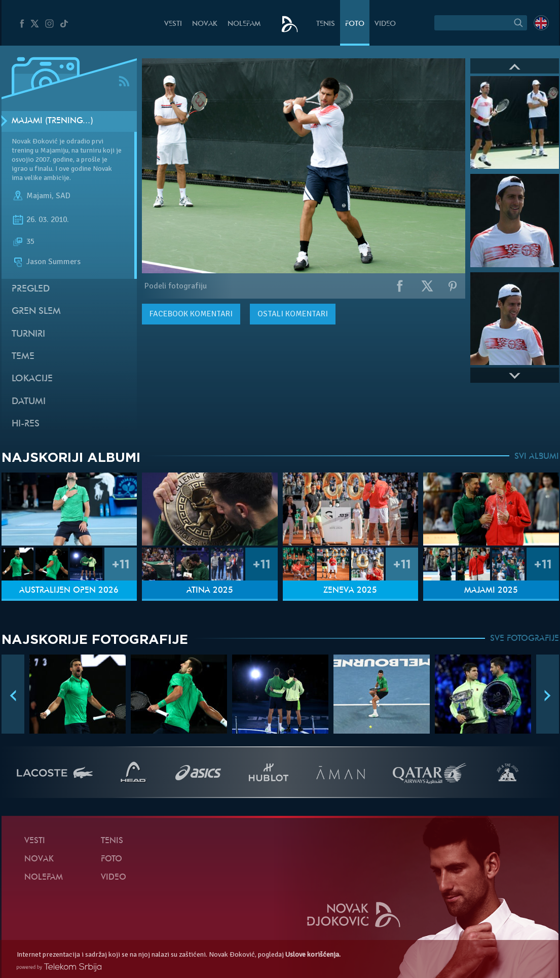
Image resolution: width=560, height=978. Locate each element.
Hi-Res (26, 424)
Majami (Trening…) (52, 121)
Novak (205, 24)
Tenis (326, 24)
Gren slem (36, 312)
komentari (191, 314)
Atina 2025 (210, 591)
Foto (355, 24)
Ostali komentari (293, 314)
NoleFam (244, 24)
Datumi (29, 402)
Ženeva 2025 (350, 591)
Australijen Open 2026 (69, 591)
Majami (39, 196)
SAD (63, 196)
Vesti (173, 24)
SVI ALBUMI (537, 457)
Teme (23, 357)
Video (385, 24)
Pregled (31, 289)
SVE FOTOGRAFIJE (525, 639)
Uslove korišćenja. (313, 954)
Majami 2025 (491, 591)
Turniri (28, 334)
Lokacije (32, 379)
